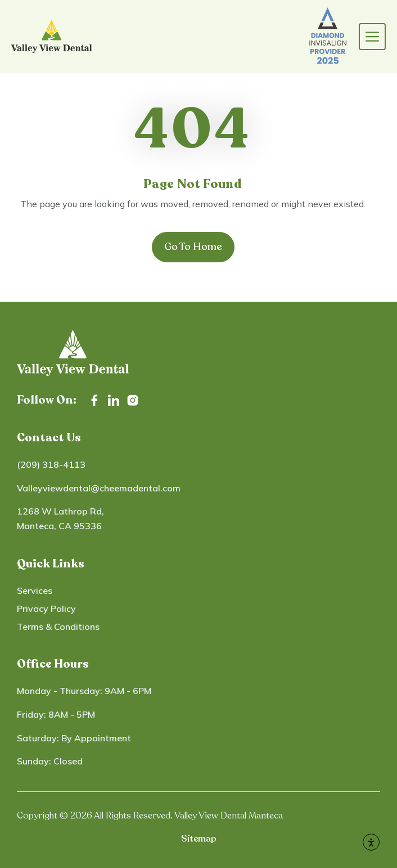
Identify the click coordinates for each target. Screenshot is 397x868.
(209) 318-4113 (51, 464)
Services (35, 590)
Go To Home (193, 247)
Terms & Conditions (58, 627)
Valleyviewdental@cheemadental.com (99, 488)
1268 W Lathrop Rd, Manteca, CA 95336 (60, 518)
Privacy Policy (46, 609)
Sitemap (198, 839)
